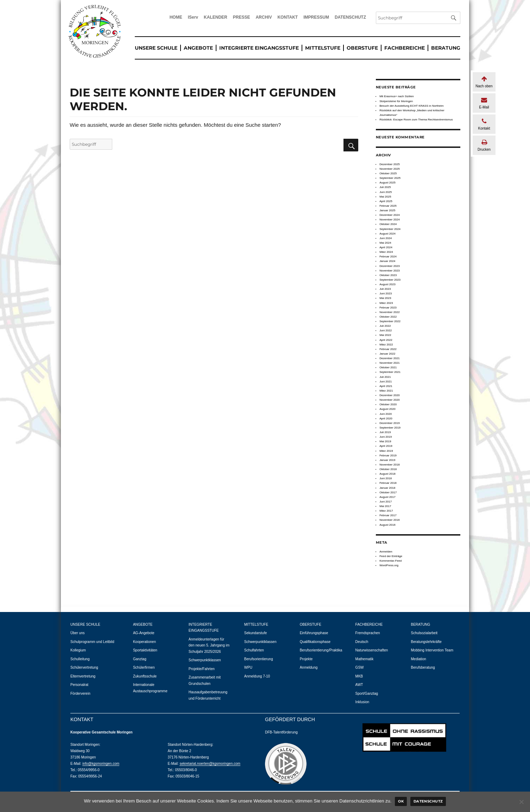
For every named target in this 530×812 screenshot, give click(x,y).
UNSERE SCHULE (156, 48)
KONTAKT (288, 17)
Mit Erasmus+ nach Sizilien (397, 96)
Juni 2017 (386, 502)
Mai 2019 (385, 441)
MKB (359, 676)
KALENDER (216, 17)
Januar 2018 (387, 488)
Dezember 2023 (390, 266)
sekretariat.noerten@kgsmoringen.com (210, 764)
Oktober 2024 (388, 224)
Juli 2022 (385, 326)
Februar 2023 (388, 308)
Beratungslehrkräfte (426, 642)
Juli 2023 (385, 289)
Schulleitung (80, 659)
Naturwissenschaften (372, 650)
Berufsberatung (423, 667)
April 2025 (386, 201)
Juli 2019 (385, 432)
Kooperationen (144, 642)
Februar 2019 (388, 455)
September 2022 (390, 321)
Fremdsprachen (368, 633)
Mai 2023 (385, 298)
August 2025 (387, 183)
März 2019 (386, 451)
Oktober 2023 (388, 275)
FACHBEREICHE (405, 48)
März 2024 (386, 252)
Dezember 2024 (390, 215)
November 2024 (390, 220)
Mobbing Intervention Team (432, 650)
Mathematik (365, 659)
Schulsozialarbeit (424, 633)
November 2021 (390, 363)
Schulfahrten (254, 650)
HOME (176, 17)
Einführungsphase (314, 633)
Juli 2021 (385, 377)
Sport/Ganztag (367, 694)
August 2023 (387, 284)
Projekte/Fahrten (202, 669)
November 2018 (390, 465)
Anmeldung (309, 667)
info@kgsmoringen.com (101, 764)
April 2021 (386, 386)
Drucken (484, 145)
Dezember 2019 (390, 423)
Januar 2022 (387, 354)
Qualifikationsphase (315, 642)
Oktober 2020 (388, 404)
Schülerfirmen (144, 667)
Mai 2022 (385, 335)
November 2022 (390, 312)
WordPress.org (389, 565)
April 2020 (386, 419)
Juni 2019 (386, 437)
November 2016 (390, 520)
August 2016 (387, 525)
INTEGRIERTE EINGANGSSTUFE (259, 48)
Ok (401, 801)
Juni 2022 (386, 330)
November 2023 (390, 271)
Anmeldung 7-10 (257, 676)
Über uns (78, 633)
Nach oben (484, 82)
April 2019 (386, 446)
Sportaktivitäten (145, 650)
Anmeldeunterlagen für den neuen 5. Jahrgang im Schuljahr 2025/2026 (209, 645)
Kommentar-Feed (390, 561)
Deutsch (362, 642)
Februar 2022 (388, 349)
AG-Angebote (144, 633)
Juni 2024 (386, 238)
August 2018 (387, 474)
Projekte (306, 659)
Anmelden (386, 552)
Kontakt (484, 124)
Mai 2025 (385, 197)
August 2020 (387, 409)
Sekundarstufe (256, 633)
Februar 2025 (388, 206)
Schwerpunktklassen (205, 660)
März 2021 (386, 391)
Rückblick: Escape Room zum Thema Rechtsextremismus (416, 120)
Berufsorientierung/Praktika (321, 650)
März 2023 (386, 303)
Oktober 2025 (388, 173)
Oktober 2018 (388, 469)
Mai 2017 (385, 506)
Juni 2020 (386, 414)
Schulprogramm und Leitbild (92, 642)
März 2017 (386, 511)
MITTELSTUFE (323, 48)
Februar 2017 (388, 515)
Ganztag (140, 659)
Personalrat (79, 685)
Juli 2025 (385, 187)
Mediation (419, 659)
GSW (360, 667)
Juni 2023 (386, 293)
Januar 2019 (387, 460)
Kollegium (78, 650)
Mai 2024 (385, 243)
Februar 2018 (388, 483)
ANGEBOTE (198, 48)
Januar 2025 (387, 210)
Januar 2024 (387, 261)
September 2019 (390, 428)
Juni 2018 (386, 478)
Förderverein (80, 694)
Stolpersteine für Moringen (396, 101)
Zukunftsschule (145, 676)
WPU (248, 667)
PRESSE (242, 17)
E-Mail (484, 103)
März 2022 (386, 345)
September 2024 (390, 229)
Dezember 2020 (390, 395)
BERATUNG (446, 48)
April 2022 (386, 340)
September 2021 (390, 372)
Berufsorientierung (259, 659)
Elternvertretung (83, 676)
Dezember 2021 (390, 358)
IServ (193, 17)
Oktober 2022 (388, 317)
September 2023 (390, 280)
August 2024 (387, 234)
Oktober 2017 (388, 492)
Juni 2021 (386, 382)
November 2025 (390, 169)
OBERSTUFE (362, 48)
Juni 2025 (386, 192)
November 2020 (390, 400)
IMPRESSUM (316, 17)
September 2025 (390, 178)
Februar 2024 (388, 257)
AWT (359, 685)
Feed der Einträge (391, 556)
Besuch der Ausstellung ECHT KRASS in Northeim (411, 106)
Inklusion (362, 702)
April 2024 (386, 247)
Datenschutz (428, 801)
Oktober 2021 (388, 367)
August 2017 (387, 497)
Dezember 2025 (390, 164)
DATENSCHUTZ (350, 17)
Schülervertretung (84, 667)
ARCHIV (264, 17)
